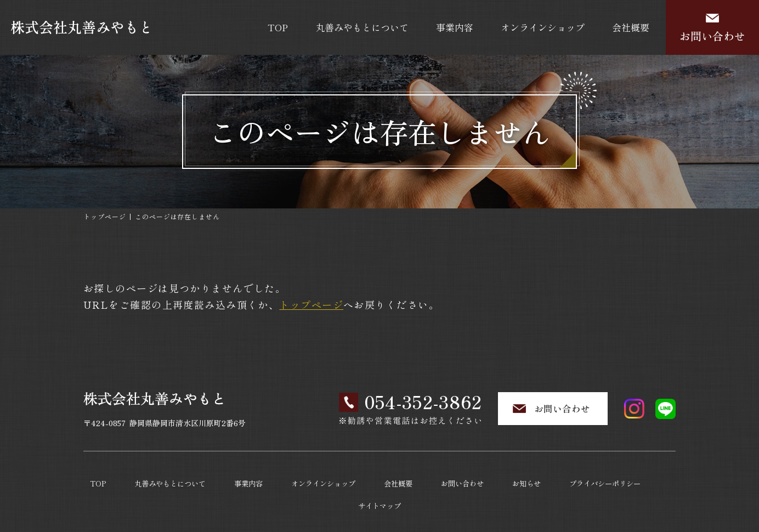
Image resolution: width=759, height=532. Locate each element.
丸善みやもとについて (362, 27)
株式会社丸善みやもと (377, 508)
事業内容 (455, 27)
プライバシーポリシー (574, 479)
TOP (278, 27)
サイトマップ (655, 479)
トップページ (105, 216)
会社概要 (631, 27)
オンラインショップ (543, 27)
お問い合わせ (712, 36)
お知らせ (500, 479)
